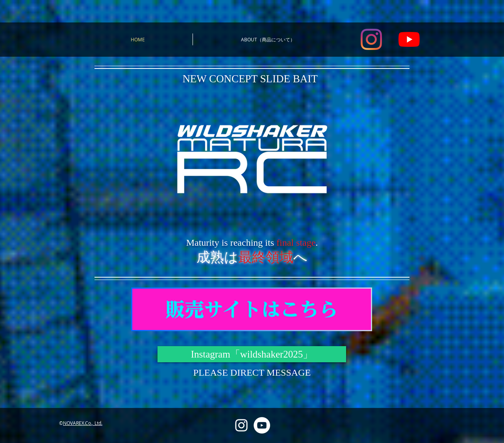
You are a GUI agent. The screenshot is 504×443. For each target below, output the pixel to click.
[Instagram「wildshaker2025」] (252, 354)
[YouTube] (409, 39)
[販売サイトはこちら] (252, 309)
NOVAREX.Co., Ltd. (83, 423)
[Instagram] (371, 39)
